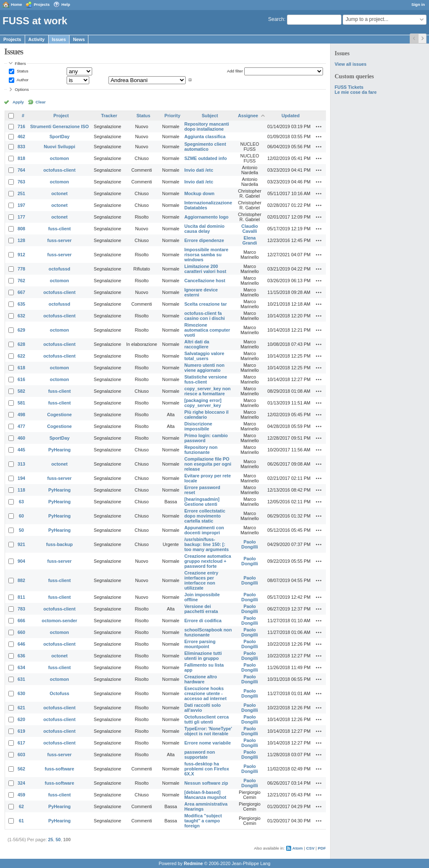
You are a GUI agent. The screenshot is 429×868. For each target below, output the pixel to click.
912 (21, 255)
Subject (210, 116)
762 (21, 281)
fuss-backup (59, 544)
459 (21, 795)
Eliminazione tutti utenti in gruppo (203, 656)
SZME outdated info (205, 158)
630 (21, 693)
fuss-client (59, 229)
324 (21, 783)
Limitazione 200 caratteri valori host (205, 269)
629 (21, 330)
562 (21, 769)
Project (61, 116)
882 (21, 580)
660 (21, 632)
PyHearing (59, 450)
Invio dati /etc (199, 170)
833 (21, 147)
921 (21, 544)
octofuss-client (60, 170)
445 (21, 450)
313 (21, 464)
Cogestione (60, 415)
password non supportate (200, 755)
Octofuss (60, 693)
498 (21, 415)
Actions (319, 126)
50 (21, 530)
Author (22, 80)
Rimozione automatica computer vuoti (207, 330)
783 (21, 609)
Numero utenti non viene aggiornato (204, 368)
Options (22, 89)
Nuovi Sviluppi (59, 147)
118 (21, 490)
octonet (59, 193)
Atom (298, 848)
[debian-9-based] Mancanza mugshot (205, 795)
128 (21, 240)
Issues (59, 39)
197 (21, 205)
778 (21, 269)
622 (21, 356)
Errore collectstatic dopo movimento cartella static (205, 516)
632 (21, 316)
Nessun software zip (206, 783)
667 (21, 292)
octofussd (59, 269)
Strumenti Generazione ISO (59, 126)
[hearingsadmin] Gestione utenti (202, 502)
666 (21, 621)
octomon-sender (60, 621)
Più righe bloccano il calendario (207, 415)
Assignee (248, 116)
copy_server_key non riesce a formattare (207, 391)
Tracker (109, 116)
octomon (59, 158)
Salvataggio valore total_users (204, 356)
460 (21, 438)
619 (21, 731)
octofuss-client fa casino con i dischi (205, 316)
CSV (310, 848)
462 (21, 137)
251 (21, 193)
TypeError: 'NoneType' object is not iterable (208, 731)
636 (21, 656)
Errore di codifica (203, 621)
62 (21, 806)
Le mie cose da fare (356, 92)
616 (21, 379)
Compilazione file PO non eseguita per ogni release (208, 464)
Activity (37, 39)
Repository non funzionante (201, 450)
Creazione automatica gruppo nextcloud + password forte (208, 561)
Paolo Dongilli (250, 544)
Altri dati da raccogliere (197, 344)
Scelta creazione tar (205, 304)
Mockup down (199, 193)
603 (21, 755)
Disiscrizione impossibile (198, 426)
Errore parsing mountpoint (200, 644)
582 (21, 391)
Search (276, 19)
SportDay (59, 137)
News (79, 39)
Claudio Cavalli (250, 229)
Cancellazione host (205, 281)
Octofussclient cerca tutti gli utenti (207, 719)
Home (17, 4)
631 (21, 679)
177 (21, 217)
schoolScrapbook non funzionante (208, 632)
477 (21, 426)
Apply (18, 102)
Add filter (235, 71)
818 (21, 158)
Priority (173, 116)
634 (21, 667)
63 (21, 502)
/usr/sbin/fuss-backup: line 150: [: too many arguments (207, 544)
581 (21, 403)
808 (21, 229)
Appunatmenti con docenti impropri (204, 530)
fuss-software (59, 769)
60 (21, 516)
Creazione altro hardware (201, 679)
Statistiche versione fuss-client (206, 379)
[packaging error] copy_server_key (203, 403)
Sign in (418, 4)
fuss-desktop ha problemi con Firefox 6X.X (207, 769)
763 (21, 182)
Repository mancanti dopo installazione (207, 126)
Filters (20, 63)
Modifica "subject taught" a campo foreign (203, 821)
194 (21, 478)
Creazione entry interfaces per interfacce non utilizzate (201, 580)
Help (66, 4)
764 (21, 170)
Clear (41, 102)
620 (21, 719)
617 (21, 743)
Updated (291, 116)
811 (21, 597)
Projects (42, 4)
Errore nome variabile (208, 743)
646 (21, 644)
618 (21, 368)
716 (21, 126)
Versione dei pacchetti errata (201, 609)
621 (21, 708)
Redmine (194, 863)
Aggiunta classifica (205, 137)
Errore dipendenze (204, 240)
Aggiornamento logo (207, 217)
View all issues (351, 64)
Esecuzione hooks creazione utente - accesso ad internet (205, 693)
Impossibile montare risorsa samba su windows (206, 255)
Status (22, 71)
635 (21, 304)
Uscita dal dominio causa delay (204, 229)
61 (21, 821)
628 (21, 344)
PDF (322, 848)
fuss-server (59, 240)
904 (21, 561)
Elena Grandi (250, 240)
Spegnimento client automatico (205, 147)
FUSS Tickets (349, 87)
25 (51, 840)
